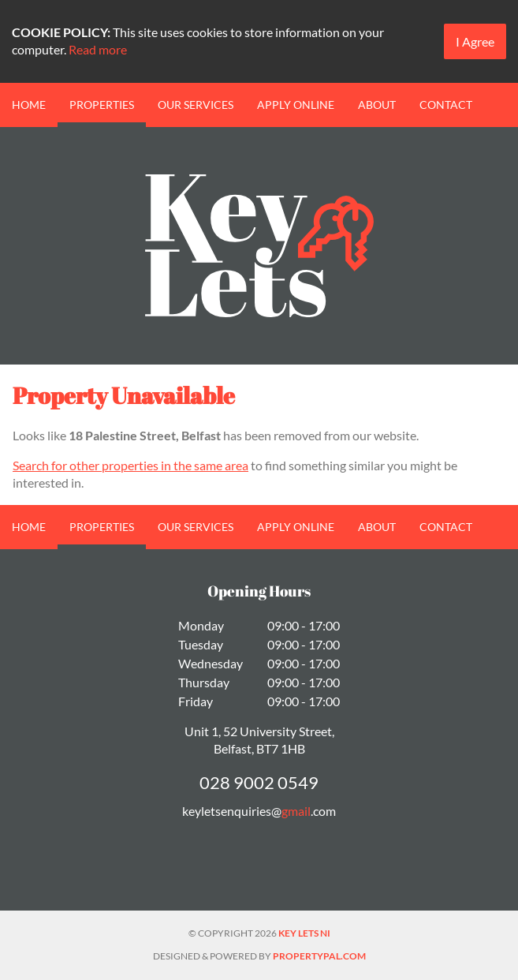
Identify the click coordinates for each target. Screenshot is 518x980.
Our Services (196, 105)
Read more (98, 49)
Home (29, 105)
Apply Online (296, 105)
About (377, 105)
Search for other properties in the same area (130, 465)
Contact (446, 105)
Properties (102, 105)
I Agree (475, 41)
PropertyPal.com (319, 956)
